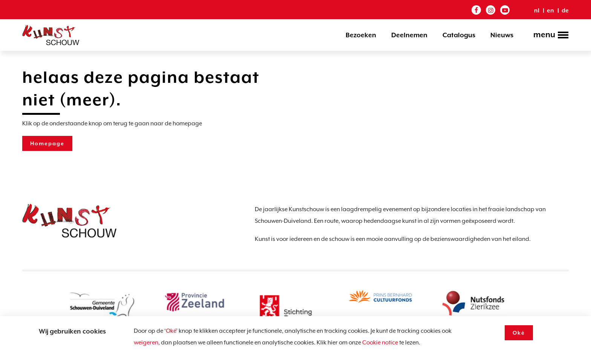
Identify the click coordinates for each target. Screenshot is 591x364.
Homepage (47, 143)
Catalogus (459, 35)
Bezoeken (361, 35)
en (550, 11)
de (565, 11)
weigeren (146, 343)
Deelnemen (409, 35)
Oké (171, 331)
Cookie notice (380, 343)
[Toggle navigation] (549, 36)
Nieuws (502, 35)
